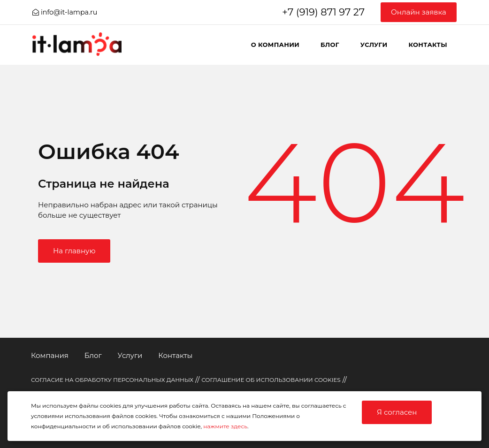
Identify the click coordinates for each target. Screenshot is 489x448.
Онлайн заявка (419, 12)
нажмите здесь (225, 426)
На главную (74, 251)
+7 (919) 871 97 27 (323, 12)
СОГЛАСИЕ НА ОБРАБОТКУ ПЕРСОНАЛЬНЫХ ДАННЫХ (112, 380)
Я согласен (397, 412)
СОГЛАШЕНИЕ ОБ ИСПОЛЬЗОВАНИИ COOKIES (271, 380)
